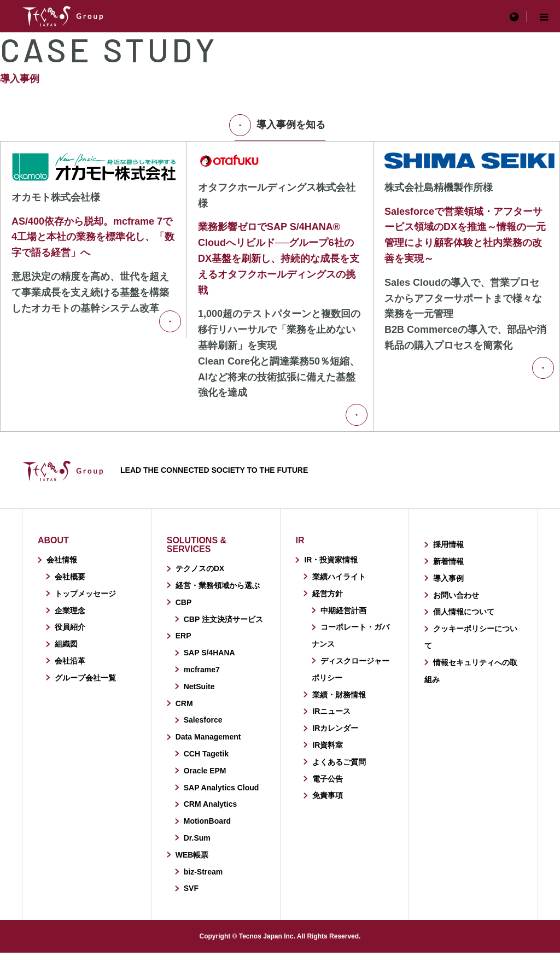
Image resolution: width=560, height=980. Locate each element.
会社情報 (62, 560)
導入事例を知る (280, 125)
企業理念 (70, 611)
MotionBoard (207, 821)
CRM (184, 703)
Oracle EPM (205, 771)
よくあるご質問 (339, 762)
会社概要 (70, 577)
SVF (191, 888)
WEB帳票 (192, 855)
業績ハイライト (339, 577)
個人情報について (464, 612)
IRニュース (331, 711)
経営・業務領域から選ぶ (218, 585)
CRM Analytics (211, 804)
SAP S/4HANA (209, 653)
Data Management (208, 737)
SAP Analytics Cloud (221, 788)
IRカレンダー (335, 728)
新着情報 (448, 561)
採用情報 (448, 544)
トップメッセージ (85, 594)
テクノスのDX (200, 568)
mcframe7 (202, 670)
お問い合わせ (456, 595)
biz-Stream (203, 872)
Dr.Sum (197, 838)
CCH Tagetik (206, 754)
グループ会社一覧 (85, 678)
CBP (184, 602)
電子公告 (328, 779)
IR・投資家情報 (331, 560)
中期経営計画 (343, 611)
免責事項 (328, 795)
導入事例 (448, 578)
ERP (183, 636)
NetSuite (199, 686)
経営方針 (328, 594)
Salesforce (203, 720)
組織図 (66, 644)
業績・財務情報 (339, 695)
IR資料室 (328, 745)
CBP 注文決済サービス (223, 619)
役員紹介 (70, 627)
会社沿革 (70, 661)
